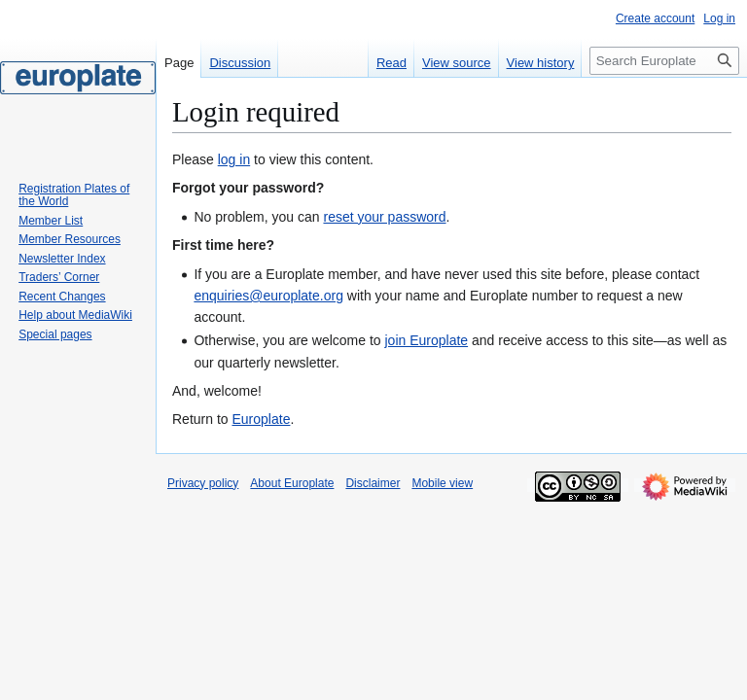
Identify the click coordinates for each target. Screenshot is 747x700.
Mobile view (442, 483)
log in (234, 159)
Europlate (261, 419)
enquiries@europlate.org (268, 296)
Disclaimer (373, 483)
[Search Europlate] (664, 61)
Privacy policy (203, 483)
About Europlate (292, 483)
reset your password (384, 217)
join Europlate (426, 340)
